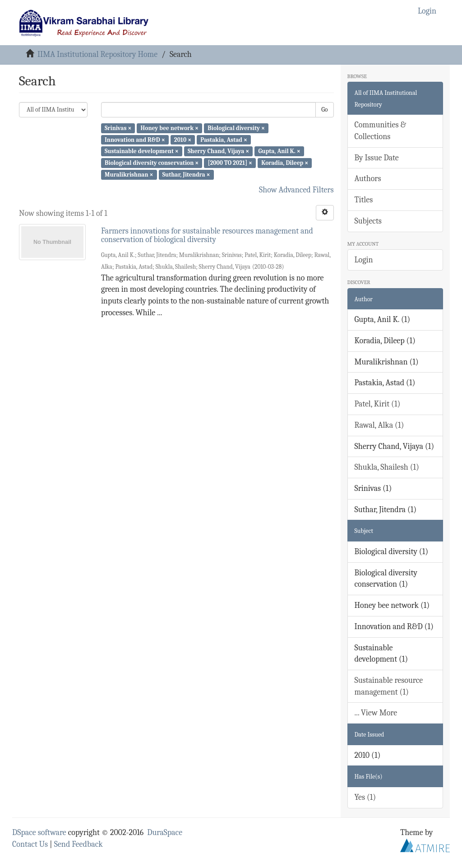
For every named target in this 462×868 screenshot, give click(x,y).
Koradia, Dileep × (285, 163)
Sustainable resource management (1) (389, 686)
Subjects (368, 221)
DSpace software (39, 833)
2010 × (183, 139)
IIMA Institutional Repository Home (97, 54)
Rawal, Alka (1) (379, 425)
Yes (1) (365, 797)
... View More (376, 713)
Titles (364, 200)
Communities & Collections (380, 131)
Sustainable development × (142, 151)
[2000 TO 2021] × (230, 163)
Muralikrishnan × (129, 175)
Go (324, 110)
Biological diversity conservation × (152, 163)
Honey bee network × (170, 128)
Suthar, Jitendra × (186, 175)
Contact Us (30, 844)
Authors (368, 179)
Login (364, 260)
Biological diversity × (236, 128)
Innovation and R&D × (135, 139)
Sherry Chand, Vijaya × (218, 151)
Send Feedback (79, 844)
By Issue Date (377, 158)
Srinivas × (118, 128)
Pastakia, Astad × (224, 139)
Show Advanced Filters (296, 190)
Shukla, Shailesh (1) (387, 467)
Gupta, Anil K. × (279, 151)
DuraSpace (165, 833)
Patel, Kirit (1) (378, 404)
